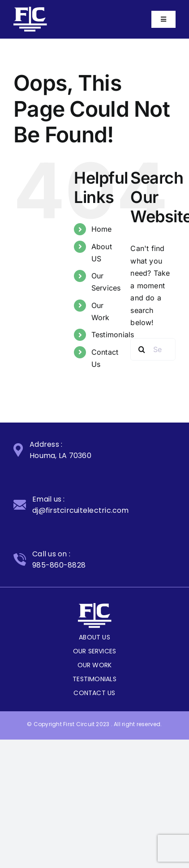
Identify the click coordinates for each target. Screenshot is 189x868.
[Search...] (153, 349)
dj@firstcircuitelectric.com (80, 510)
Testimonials (113, 335)
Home (102, 229)
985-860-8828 (59, 565)
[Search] (142, 349)
